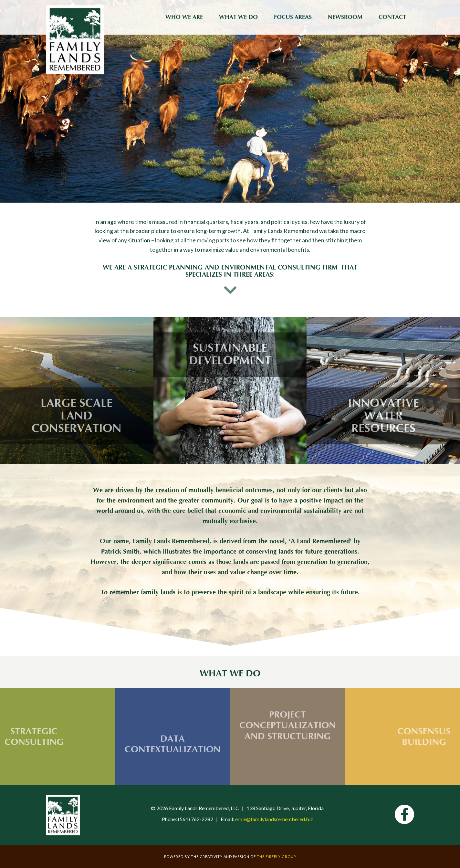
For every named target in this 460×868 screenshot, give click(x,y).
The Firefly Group (276, 857)
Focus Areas (293, 16)
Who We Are (184, 16)
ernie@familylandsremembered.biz (274, 819)
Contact (392, 16)
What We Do (238, 16)
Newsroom (345, 16)
